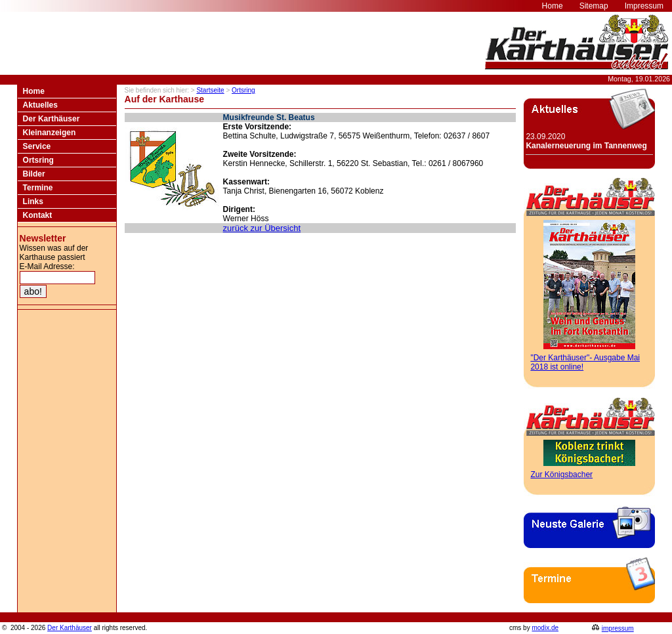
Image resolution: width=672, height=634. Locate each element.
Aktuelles (40, 105)
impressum (618, 628)
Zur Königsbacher (561, 475)
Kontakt (38, 215)
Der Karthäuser (52, 119)
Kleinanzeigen (50, 133)
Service (37, 146)
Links (33, 201)
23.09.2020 (586, 141)
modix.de (545, 628)
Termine (38, 188)
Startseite (210, 90)
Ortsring (38, 160)
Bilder (34, 174)
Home (34, 91)
